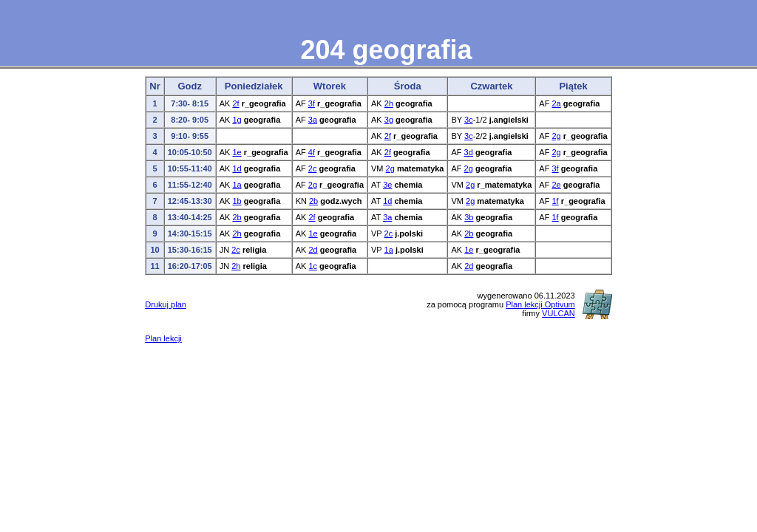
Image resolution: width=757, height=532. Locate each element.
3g (389, 120)
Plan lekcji (163, 338)
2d (313, 250)
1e (237, 152)
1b (237, 201)
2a (556, 103)
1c (313, 266)
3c (469, 120)
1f (555, 201)
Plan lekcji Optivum (540, 304)
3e (387, 185)
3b (469, 217)
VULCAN (559, 313)
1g (237, 120)
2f (235, 103)
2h (389, 103)
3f (312, 103)
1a (237, 185)
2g (556, 136)
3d (469, 152)
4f (312, 152)
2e (556, 185)
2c (313, 168)
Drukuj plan (166, 304)
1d (237, 168)
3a (313, 120)
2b (313, 201)
